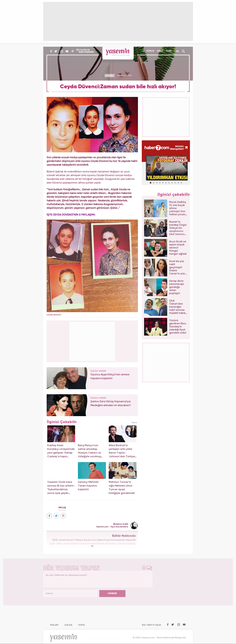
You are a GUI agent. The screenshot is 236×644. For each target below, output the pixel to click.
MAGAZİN (110, 75)
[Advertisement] (92, 341)
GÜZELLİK (150, 51)
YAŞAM (169, 51)
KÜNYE (82, 625)
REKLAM (54, 625)
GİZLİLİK (68, 625)
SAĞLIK (160, 51)
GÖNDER (112, 593)
